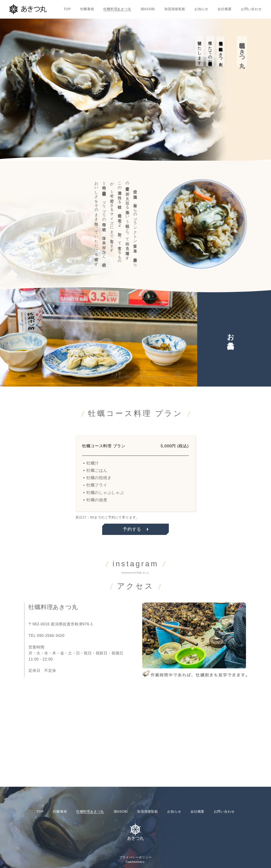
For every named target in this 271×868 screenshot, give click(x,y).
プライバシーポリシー (136, 857)
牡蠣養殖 (87, 9)
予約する (132, 529)
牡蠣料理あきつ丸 (117, 9)
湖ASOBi (148, 9)
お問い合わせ (251, 9)
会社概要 (224, 9)
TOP (67, 9)
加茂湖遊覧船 (175, 9)
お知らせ (201, 9)
